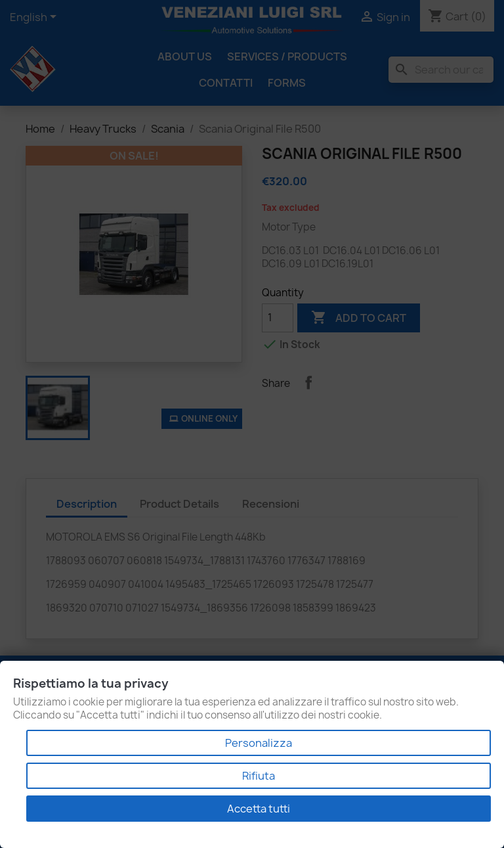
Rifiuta (259, 776)
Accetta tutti (259, 809)
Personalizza (259, 743)
